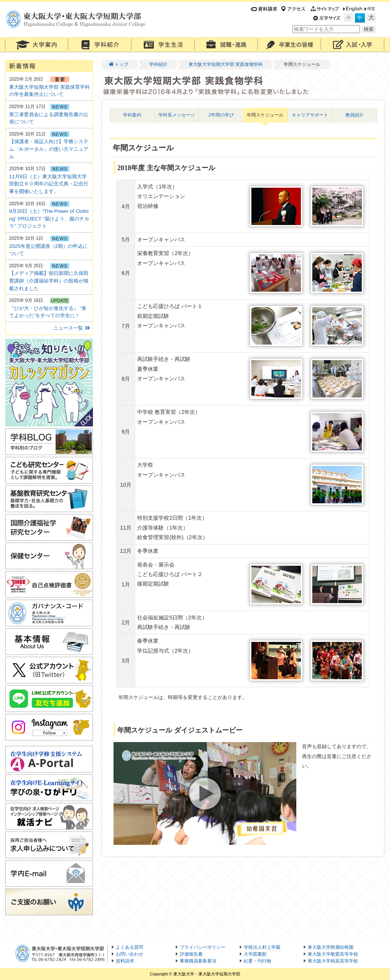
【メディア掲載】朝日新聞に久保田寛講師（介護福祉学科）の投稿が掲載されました (49, 281)
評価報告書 (191, 954)
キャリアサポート (310, 115)
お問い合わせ (129, 954)
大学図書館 (255, 954)
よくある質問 (129, 947)
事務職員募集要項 (198, 961)
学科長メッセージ (177, 115)
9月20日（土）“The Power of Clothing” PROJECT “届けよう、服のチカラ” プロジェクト (49, 219)
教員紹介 (355, 115)
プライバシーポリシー (203, 947)
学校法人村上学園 (262, 947)
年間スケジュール (265, 115)
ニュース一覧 (72, 328)
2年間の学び (221, 115)
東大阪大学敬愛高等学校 (333, 954)
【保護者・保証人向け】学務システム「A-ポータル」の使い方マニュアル (49, 149)
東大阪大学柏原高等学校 (333, 961)
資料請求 (125, 961)
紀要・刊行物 (257, 961)
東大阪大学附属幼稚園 (331, 947)
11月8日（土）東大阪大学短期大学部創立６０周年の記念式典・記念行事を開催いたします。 (49, 184)
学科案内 (132, 115)
